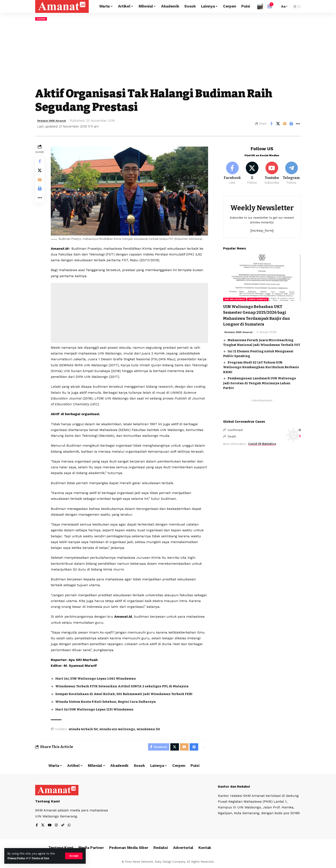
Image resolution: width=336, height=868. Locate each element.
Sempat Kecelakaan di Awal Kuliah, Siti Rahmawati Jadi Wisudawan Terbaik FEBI (128, 693)
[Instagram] (57, 826)
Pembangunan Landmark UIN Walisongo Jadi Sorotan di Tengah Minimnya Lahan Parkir (260, 382)
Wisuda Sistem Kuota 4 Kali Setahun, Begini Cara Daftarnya (109, 701)
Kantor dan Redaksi (235, 787)
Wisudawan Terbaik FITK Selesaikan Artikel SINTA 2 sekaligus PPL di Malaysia (127, 686)
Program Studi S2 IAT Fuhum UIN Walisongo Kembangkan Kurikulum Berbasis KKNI (261, 366)
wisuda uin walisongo (118, 728)
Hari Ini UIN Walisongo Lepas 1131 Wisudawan (97, 709)
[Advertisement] (168, 54)
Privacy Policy (18, 858)
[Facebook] (232, 171)
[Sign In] (260, 6)
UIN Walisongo (235, 298)
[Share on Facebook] (271, 124)
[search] (276, 6)
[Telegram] (292, 171)
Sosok (42, 19)
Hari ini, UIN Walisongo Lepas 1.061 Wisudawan (98, 678)
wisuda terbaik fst (84, 728)
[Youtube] (272, 171)
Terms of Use (44, 858)
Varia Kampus (258, 298)
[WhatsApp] (70, 826)
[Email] (285, 124)
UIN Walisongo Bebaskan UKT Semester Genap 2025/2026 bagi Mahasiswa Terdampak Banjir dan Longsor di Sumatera (262, 314)
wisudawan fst (149, 728)
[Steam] (64, 826)
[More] (298, 124)
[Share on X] (278, 124)
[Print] (291, 124)
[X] (252, 171)
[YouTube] (50, 826)
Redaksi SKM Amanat (54, 121)
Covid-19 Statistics (262, 444)
